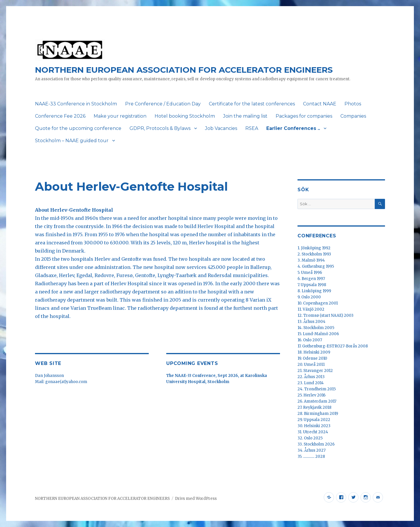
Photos (353, 104)
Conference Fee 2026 (60, 116)
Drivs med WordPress (196, 499)
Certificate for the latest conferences (252, 104)
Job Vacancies (221, 128)
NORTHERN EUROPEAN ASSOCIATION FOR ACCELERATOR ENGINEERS (184, 70)
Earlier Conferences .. (293, 128)
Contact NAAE (320, 104)
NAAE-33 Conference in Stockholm (76, 104)
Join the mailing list (245, 116)
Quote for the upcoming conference (78, 128)
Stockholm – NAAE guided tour (72, 141)
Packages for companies (304, 116)
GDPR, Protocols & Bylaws (160, 128)
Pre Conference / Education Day (163, 104)
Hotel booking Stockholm (185, 116)
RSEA (252, 128)
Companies (353, 116)
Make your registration (120, 116)
